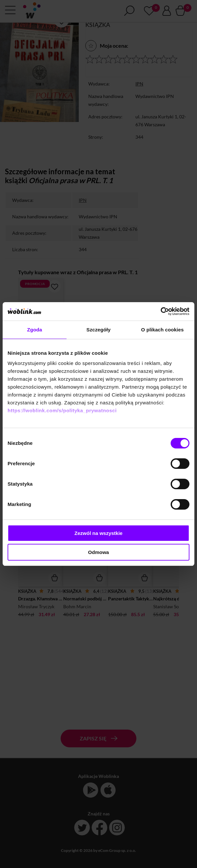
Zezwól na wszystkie (98, 533)
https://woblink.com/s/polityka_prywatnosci (62, 410)
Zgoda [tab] (35, 330)
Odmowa (98, 552)
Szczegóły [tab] (98, 330)
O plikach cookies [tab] (162, 330)
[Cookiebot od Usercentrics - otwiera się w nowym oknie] (161, 311)
